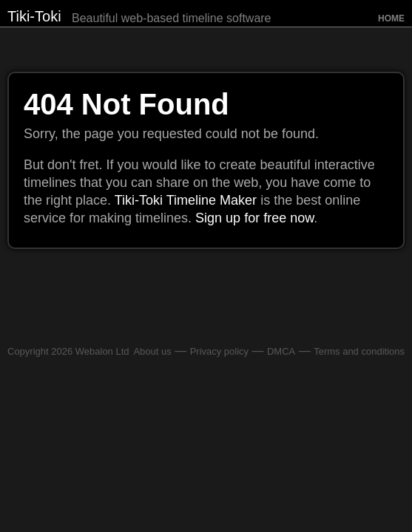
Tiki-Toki (34, 16)
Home (391, 18)
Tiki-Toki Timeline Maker (186, 200)
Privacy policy (219, 351)
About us (152, 351)
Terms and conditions (359, 351)
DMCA (281, 351)
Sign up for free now (254, 218)
